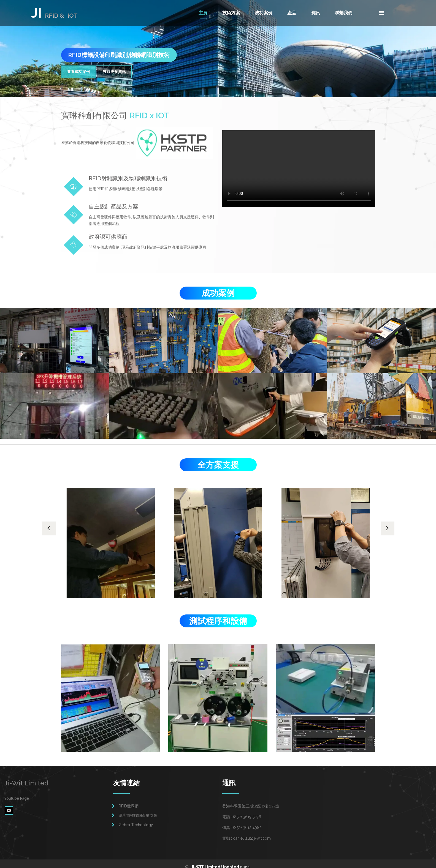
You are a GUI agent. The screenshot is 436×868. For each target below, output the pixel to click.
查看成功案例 (78, 72)
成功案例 (264, 13)
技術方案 (231, 13)
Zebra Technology (136, 818)
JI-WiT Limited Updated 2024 (220, 861)
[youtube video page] (9, 804)
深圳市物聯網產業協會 (138, 809)
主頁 (203, 13)
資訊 (315, 13)
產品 (292, 13)
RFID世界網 (129, 800)
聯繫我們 (343, 13)
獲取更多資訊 (114, 72)
